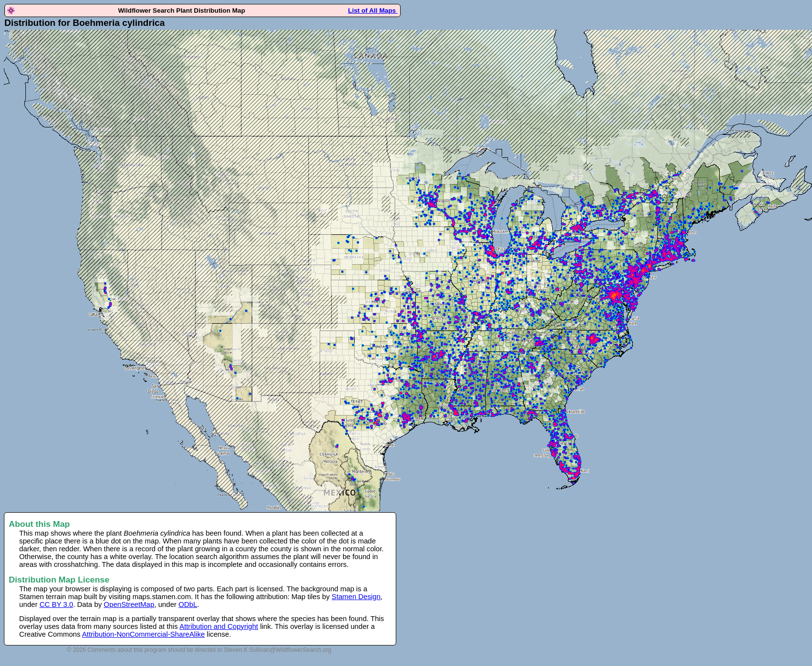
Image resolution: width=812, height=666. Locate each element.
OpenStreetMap (129, 604)
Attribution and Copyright (219, 626)
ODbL (188, 604)
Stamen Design (356, 597)
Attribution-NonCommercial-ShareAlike (143, 634)
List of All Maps (373, 10)
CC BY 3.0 (56, 604)
